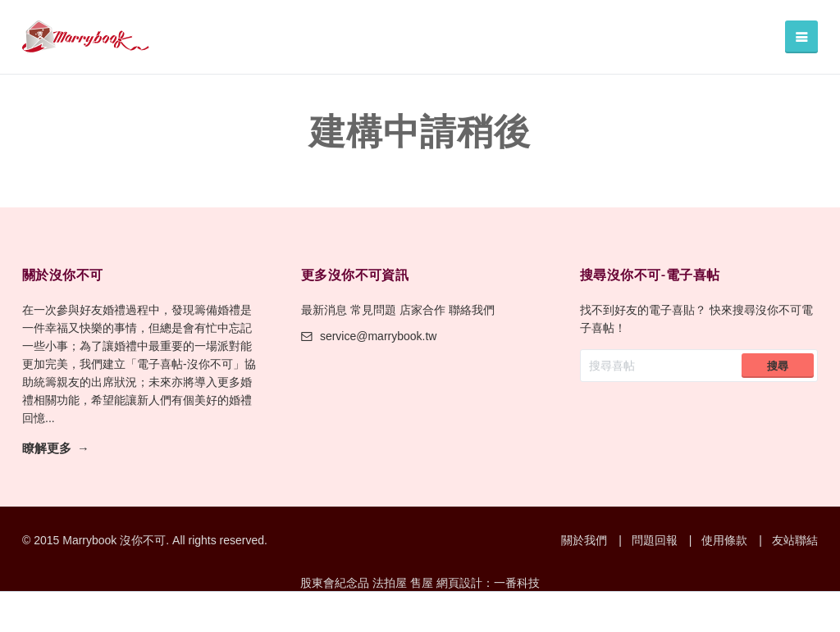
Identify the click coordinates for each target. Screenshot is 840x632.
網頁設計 (459, 583)
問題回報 (655, 540)
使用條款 (724, 540)
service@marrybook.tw (369, 336)
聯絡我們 (472, 310)
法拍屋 (390, 583)
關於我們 (584, 540)
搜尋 (778, 366)
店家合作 (422, 310)
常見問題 (373, 310)
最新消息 (324, 310)
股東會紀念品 (335, 583)
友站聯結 (795, 540)
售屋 (422, 583)
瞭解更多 (47, 448)
